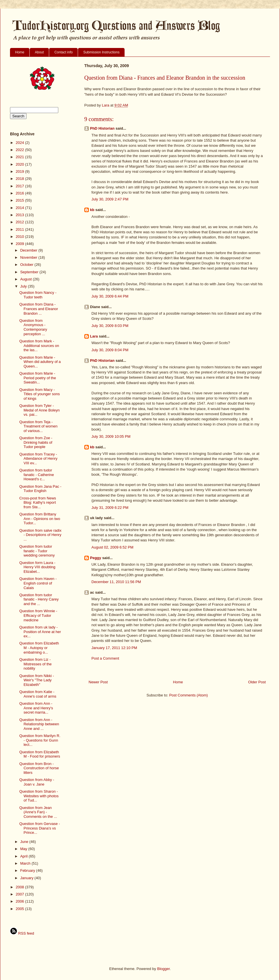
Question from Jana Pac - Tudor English (40, 489)
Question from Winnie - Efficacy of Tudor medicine (38, 615)
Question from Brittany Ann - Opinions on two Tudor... (40, 519)
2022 (20, 150)
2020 (20, 164)
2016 (20, 193)
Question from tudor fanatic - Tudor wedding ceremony (37, 551)
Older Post (257, 682)
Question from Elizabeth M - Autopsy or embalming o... (39, 648)
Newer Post (98, 682)
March (26, 863)
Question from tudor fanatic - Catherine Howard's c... (36, 475)
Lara (94, 336)
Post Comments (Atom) (188, 695)
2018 (20, 179)
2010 (20, 237)
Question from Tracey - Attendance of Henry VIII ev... (38, 459)
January (27, 878)
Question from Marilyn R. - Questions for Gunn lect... (40, 740)
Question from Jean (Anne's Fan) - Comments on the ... (38, 812)
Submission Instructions (101, 52)
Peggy (96, 558)
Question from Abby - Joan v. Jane (37, 782)
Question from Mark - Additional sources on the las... (39, 346)
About (39, 52)
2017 (20, 186)
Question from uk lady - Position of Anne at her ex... (40, 632)
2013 (20, 215)
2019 (20, 171)
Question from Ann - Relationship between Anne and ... (39, 724)
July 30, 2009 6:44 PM (110, 296)
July (24, 286)
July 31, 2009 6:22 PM (110, 508)
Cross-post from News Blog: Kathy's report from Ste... (38, 503)
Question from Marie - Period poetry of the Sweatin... (37, 378)
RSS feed (22, 933)
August (27, 279)
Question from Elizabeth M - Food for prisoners (40, 754)
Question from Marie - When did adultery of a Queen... (40, 362)
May (24, 849)
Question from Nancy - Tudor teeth (38, 295)
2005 (20, 909)
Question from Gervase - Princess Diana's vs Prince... (39, 828)
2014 (20, 208)
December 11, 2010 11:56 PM (116, 582)
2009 (20, 244)
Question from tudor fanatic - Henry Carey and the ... (39, 599)
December (29, 250)
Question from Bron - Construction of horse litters (39, 768)
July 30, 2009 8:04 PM (110, 350)
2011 (20, 229)
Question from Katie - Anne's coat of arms (38, 694)
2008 (20, 887)
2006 (20, 901)
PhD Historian (102, 128)
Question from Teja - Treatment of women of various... (38, 426)
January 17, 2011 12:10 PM (114, 648)
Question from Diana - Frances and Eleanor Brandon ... (39, 309)
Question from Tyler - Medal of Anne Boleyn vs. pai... (39, 410)
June (25, 842)
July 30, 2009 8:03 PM (110, 326)
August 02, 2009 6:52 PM (112, 547)
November (29, 257)
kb (92, 210)
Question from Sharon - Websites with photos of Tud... (39, 796)
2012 (20, 222)
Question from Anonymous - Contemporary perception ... (33, 327)
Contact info (63, 52)
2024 (20, 143)
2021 (20, 157)
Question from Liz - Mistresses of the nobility (35, 664)
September (30, 272)
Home (20, 52)
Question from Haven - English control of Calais (38, 583)
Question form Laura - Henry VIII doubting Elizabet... (37, 567)
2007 (20, 894)
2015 (20, 200)
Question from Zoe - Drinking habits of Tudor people (36, 442)
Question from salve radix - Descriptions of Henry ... (40, 535)
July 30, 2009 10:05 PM (111, 436)
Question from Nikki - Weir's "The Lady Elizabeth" (36, 680)
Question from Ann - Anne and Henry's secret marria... (36, 708)
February (28, 870)
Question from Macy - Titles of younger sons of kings (39, 394)
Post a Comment (105, 658)
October (27, 265)
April (25, 856)
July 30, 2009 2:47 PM (110, 199)
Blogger (163, 969)
